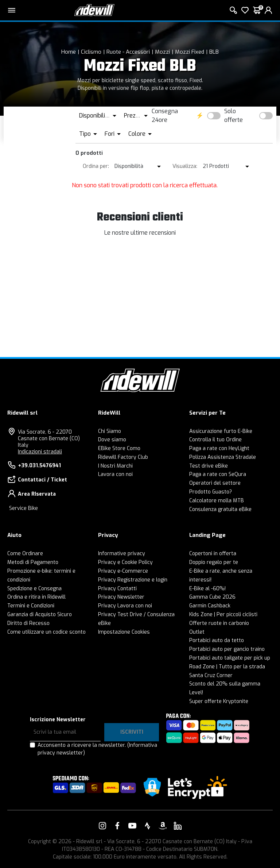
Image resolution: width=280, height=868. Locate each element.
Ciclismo (91, 52)
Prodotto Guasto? (211, 492)
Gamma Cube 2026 (212, 597)
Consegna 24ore (165, 116)
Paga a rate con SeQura (218, 474)
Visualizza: (185, 166)
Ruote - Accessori (128, 52)
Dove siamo (112, 440)
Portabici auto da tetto (217, 640)
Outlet (197, 632)
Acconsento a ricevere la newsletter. (97, 749)
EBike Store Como (119, 448)
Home (69, 52)
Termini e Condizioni (31, 606)
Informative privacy (122, 554)
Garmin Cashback (210, 606)
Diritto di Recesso (28, 623)
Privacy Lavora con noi (125, 606)
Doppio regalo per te (214, 562)
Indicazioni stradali (40, 452)
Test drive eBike (209, 466)
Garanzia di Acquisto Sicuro (40, 614)
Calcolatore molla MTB (217, 501)
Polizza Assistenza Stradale (223, 457)
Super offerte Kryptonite (219, 701)
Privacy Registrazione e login (133, 580)
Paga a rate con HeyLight (219, 448)
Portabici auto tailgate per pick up (230, 658)
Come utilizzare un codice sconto (46, 632)
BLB (214, 52)
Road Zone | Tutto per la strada (227, 667)
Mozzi (162, 52)
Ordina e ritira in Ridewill (36, 597)
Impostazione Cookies (124, 632)
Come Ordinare (25, 554)
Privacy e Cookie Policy (125, 562)
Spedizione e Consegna (34, 589)
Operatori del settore (215, 483)
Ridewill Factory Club (123, 457)
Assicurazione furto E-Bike (221, 431)
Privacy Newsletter (121, 597)
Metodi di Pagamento (33, 562)
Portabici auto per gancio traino (227, 649)
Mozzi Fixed (190, 52)
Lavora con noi (115, 474)
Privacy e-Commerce (123, 571)
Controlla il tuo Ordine (215, 440)
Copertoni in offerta (213, 554)
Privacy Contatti (117, 589)
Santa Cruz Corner (211, 675)
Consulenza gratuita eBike (220, 509)
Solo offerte (234, 116)
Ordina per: (96, 166)
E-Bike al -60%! (207, 589)
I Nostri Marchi (115, 466)
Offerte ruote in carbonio (219, 623)
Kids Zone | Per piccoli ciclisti (223, 614)
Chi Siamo (110, 431)
